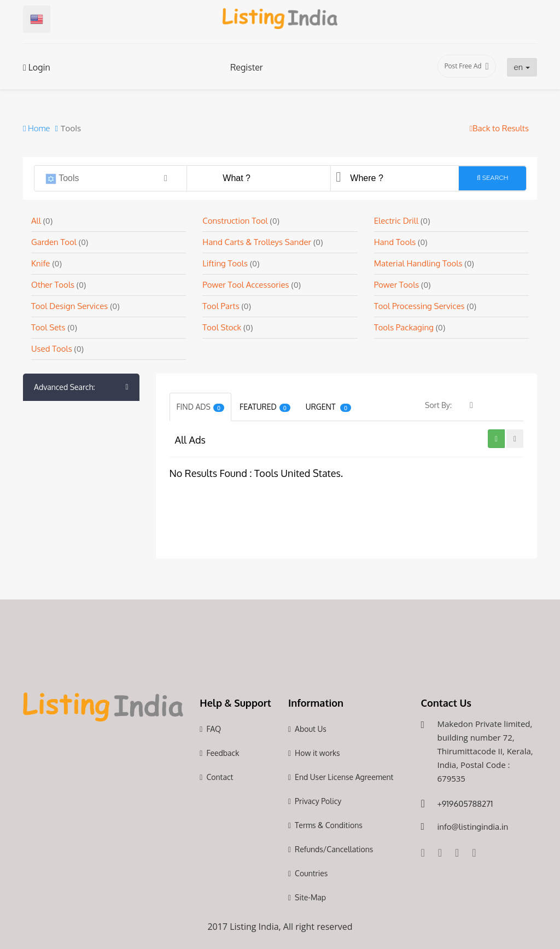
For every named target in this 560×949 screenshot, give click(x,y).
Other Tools (54, 285)
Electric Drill (397, 221)
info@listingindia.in (472, 827)
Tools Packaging (405, 327)
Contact (220, 777)
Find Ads (201, 407)
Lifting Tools (225, 263)
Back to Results (499, 128)
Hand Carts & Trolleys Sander (257, 242)
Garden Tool (54, 242)
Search (492, 178)
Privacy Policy (318, 801)
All (37, 221)
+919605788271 (465, 804)
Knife (40, 263)
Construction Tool (235, 221)
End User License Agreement (344, 777)
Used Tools (52, 349)
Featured (265, 407)
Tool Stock (223, 327)
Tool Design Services (69, 306)
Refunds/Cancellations (334, 849)
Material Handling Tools (418, 263)
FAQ (214, 729)
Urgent (328, 407)
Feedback (223, 753)
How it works (317, 753)
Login (37, 67)
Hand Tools (396, 242)
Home (37, 128)
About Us (311, 729)
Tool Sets (48, 327)
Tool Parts (222, 306)
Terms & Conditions (329, 825)
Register (247, 67)
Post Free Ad (467, 66)
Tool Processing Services (419, 306)
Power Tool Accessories (246, 285)
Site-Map (310, 897)
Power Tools (398, 285)
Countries (311, 873)
